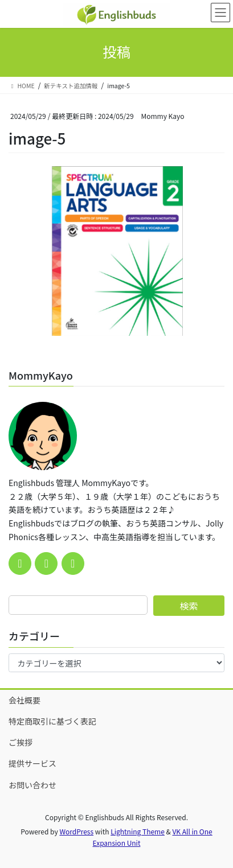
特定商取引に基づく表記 (52, 721)
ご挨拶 (21, 742)
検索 (189, 606)
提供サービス (32, 763)
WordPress (76, 831)
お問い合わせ (32, 785)
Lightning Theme (138, 831)
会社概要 (24, 700)
